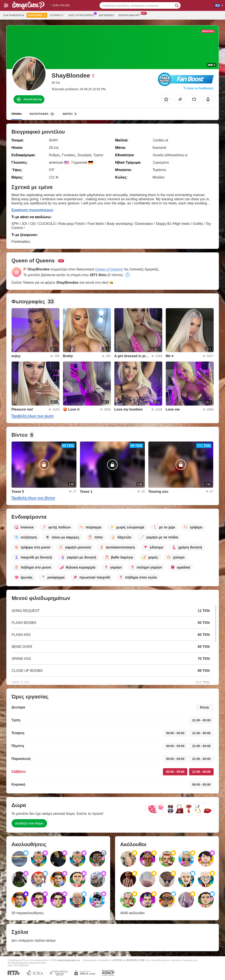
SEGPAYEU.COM (135, 960)
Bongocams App (130, 15)
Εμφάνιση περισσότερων (33, 210)
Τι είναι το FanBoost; (198, 88)
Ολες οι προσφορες (82, 15)
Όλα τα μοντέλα (14, 15)
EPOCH (118, 960)
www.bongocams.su (69, 960)
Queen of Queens (109, 269)
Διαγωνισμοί (106, 15)
